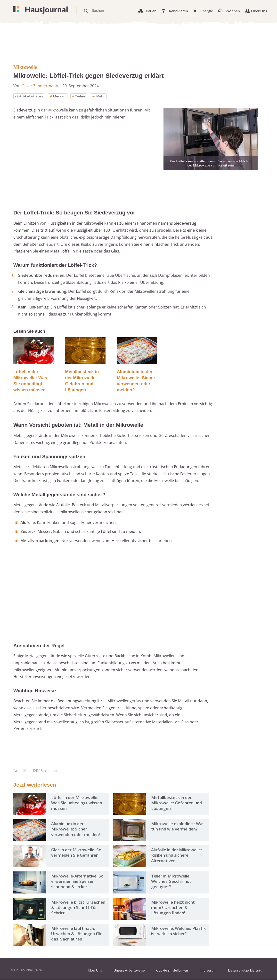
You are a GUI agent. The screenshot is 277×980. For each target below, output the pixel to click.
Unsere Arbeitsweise (129, 970)
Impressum (208, 970)
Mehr (101, 96)
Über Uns (259, 11)
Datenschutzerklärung (245, 970)
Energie (207, 11)
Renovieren (178, 11)
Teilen (81, 96)
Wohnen (233, 11)
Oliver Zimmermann (40, 86)
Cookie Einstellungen (172, 970)
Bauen (151, 11)
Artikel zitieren (30, 96)
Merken (59, 96)
